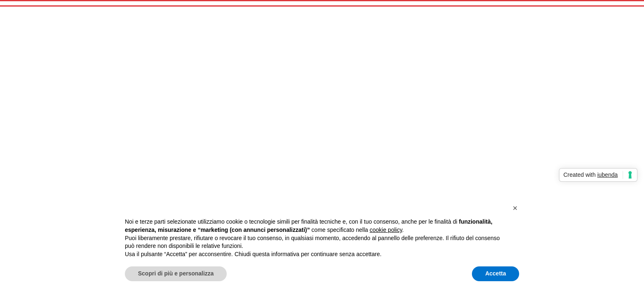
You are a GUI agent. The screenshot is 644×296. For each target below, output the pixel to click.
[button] (515, 208)
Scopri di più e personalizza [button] (176, 273)
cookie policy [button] (386, 230)
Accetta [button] (496, 273)
